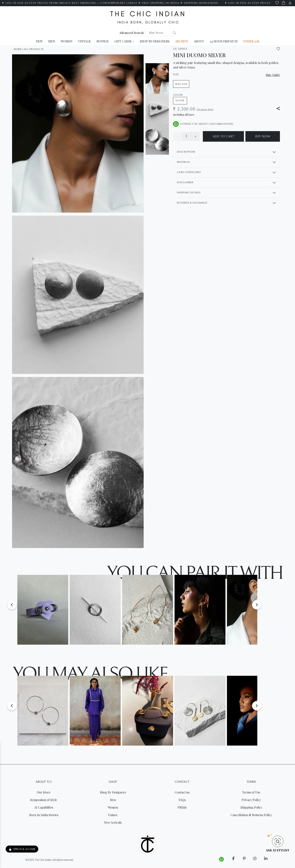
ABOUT (199, 41)
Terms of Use (251, 792)
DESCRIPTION (186, 152)
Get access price (205, 109)
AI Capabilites (44, 807)
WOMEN (67, 41)
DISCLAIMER (185, 182)
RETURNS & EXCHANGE (192, 203)
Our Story (44, 792)
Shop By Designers (113, 792)
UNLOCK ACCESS (22, 849)
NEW (39, 41)
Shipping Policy (251, 807)
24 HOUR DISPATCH (224, 41)
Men (113, 800)
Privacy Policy (251, 800)
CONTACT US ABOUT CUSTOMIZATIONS (203, 124)
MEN (52, 41)
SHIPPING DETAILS (189, 193)
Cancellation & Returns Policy (251, 815)
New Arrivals (113, 822)
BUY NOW (263, 136)
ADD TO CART (223, 136)
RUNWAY (103, 41)
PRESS (182, 807)
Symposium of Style (44, 800)
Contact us (182, 792)
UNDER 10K (251, 41)
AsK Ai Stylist (278, 850)
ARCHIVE (182, 41)
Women (113, 807)
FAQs (182, 800)
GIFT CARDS (124, 41)
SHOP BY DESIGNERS (155, 41)
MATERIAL (183, 162)
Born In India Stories (44, 815)
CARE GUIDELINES (189, 172)
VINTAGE (84, 41)
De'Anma (180, 49)
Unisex (113, 815)
